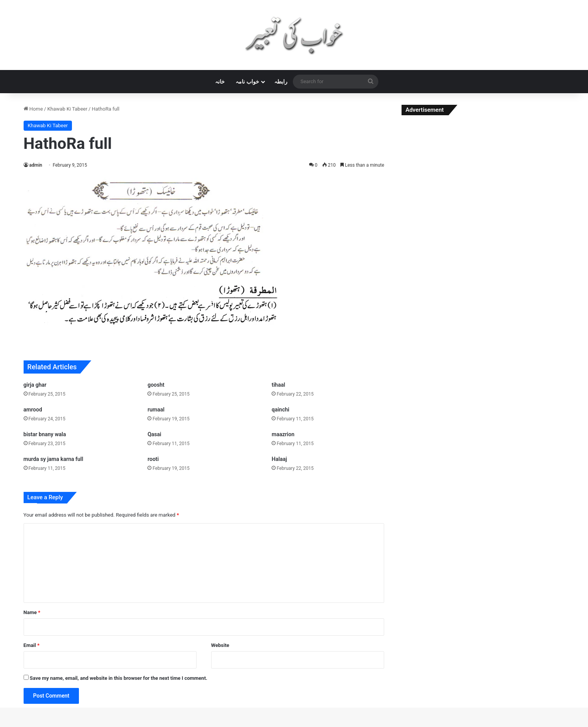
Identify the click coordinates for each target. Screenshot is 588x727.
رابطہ (281, 82)
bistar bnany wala (45, 434)
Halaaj (279, 459)
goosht (156, 385)
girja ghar (35, 385)
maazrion (283, 434)
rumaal (156, 410)
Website (220, 645)
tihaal (278, 385)
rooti (153, 459)
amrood (33, 410)
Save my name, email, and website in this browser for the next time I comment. (119, 678)
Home (33, 109)
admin (36, 165)
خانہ (220, 82)
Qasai (154, 434)
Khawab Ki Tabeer (67, 109)
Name (32, 612)
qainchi (280, 410)
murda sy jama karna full (53, 459)
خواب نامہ (247, 82)
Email (32, 645)
